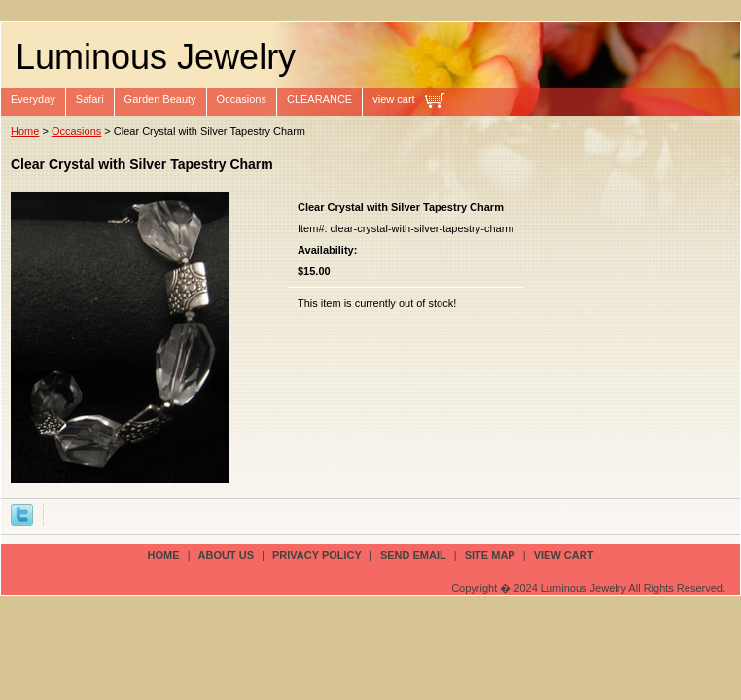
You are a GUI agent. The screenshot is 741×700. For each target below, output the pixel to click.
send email (413, 555)
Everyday (33, 99)
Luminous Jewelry (156, 57)
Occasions (242, 99)
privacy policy (317, 555)
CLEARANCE (319, 99)
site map (490, 555)
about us (226, 555)
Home (25, 131)
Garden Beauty (160, 99)
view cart (393, 99)
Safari (90, 99)
